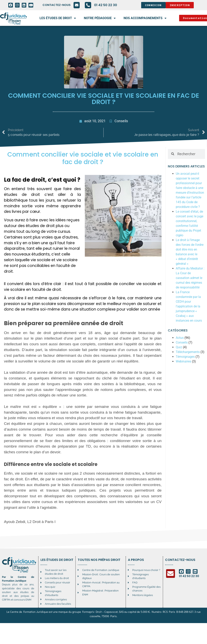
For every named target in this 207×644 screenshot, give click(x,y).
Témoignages (185, 357)
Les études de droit (58, 18)
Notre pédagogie (100, 18)
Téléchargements (188, 352)
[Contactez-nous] (77, 5)
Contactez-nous (56, 5)
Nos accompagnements (145, 18)
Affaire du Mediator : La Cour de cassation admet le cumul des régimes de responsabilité (190, 278)
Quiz (179, 347)
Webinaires (183, 361)
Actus (180, 338)
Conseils (121, 121)
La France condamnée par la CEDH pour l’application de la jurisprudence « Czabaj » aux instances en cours (189, 306)
